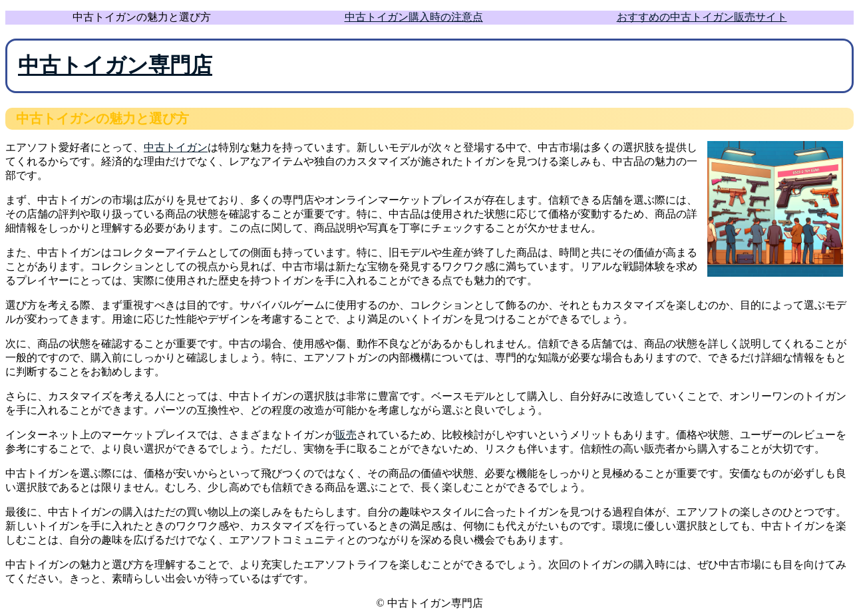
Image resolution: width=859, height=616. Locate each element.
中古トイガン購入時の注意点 (414, 17)
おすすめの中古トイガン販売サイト (702, 17)
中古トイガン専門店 (115, 65)
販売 (346, 435)
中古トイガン (176, 147)
